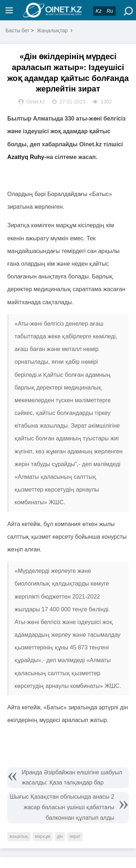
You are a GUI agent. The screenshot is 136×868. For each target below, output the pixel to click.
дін (60, 836)
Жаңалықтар (52, 30)
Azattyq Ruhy (26, 157)
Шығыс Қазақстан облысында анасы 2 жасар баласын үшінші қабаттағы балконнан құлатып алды (62, 807)
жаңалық (19, 836)
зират (75, 836)
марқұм (43, 836)
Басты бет (17, 30)
